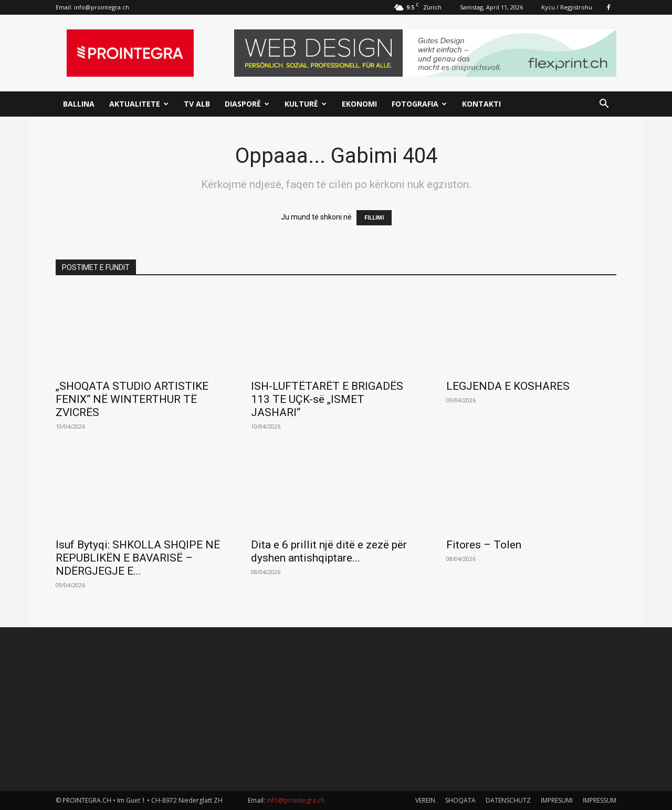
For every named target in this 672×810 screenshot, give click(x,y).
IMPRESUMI (557, 800)
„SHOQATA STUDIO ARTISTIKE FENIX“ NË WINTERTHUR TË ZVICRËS (132, 399)
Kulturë (306, 104)
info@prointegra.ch (102, 7)
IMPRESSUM (600, 800)
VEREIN (425, 800)
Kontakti (481, 104)
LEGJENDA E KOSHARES (508, 386)
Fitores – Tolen (484, 545)
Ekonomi (359, 104)
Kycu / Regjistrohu (567, 7)
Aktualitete (139, 104)
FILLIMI (374, 218)
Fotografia (419, 104)
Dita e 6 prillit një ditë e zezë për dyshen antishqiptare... (329, 551)
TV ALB (197, 104)
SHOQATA (460, 800)
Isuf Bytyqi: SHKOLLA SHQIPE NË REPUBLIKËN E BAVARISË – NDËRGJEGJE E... (138, 558)
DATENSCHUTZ (508, 800)
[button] (604, 105)
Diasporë (247, 104)
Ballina (79, 104)
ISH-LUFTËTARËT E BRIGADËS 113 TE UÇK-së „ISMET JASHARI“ (327, 399)
